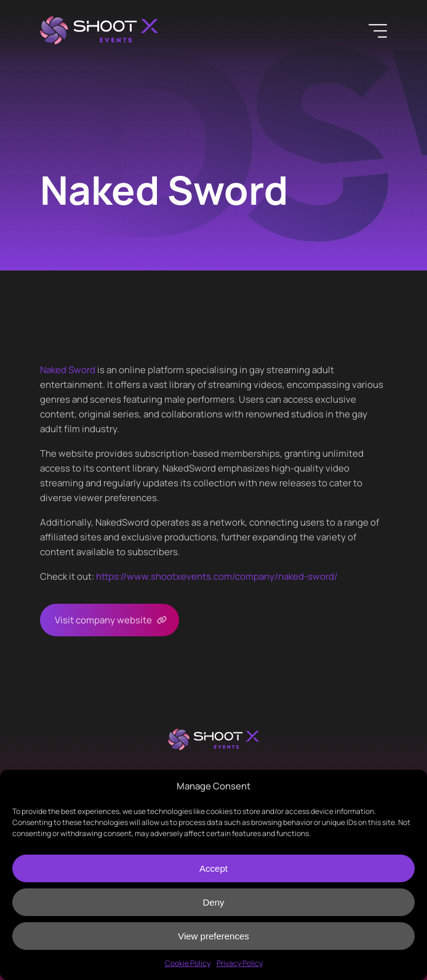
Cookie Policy (188, 963)
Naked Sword (68, 370)
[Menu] (378, 31)
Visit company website (103, 620)
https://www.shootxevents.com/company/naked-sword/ (217, 576)
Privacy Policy (240, 963)
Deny (213, 902)
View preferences (213, 936)
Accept (213, 868)
